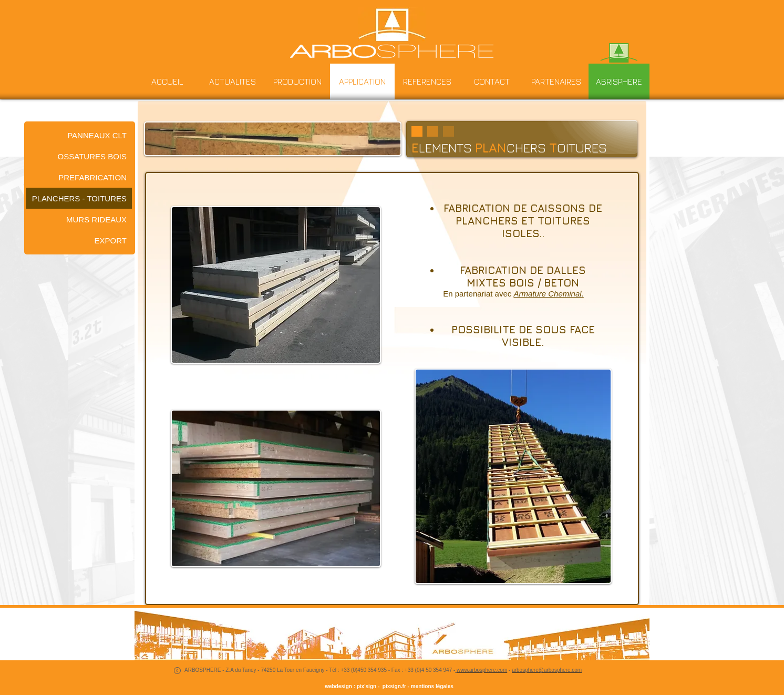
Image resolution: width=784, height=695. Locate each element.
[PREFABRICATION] (79, 177)
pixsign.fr (393, 686)
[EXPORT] (79, 240)
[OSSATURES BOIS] (79, 156)
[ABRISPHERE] (619, 81)
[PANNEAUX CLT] (79, 135)
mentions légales (432, 686)
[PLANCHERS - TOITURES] (79, 198)
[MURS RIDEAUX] (79, 219)
